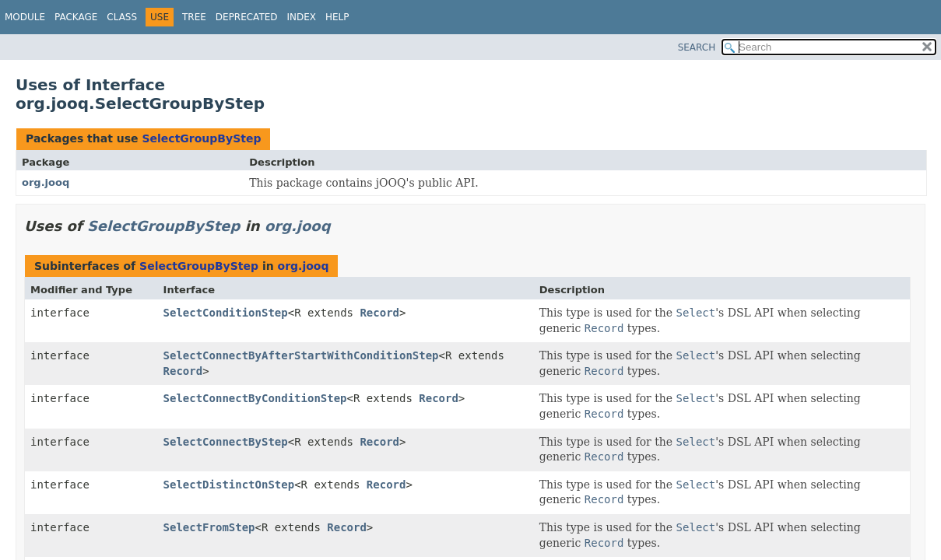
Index (302, 17)
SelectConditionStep (226, 313)
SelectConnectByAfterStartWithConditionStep (301, 355)
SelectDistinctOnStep (229, 485)
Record (379, 313)
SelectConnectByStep (226, 442)
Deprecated (247, 17)
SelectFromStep (209, 527)
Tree (194, 17)
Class (122, 17)
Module (25, 17)
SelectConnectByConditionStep (255, 398)
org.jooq (46, 182)
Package (76, 17)
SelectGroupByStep (201, 138)
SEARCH (697, 47)
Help (337, 17)
